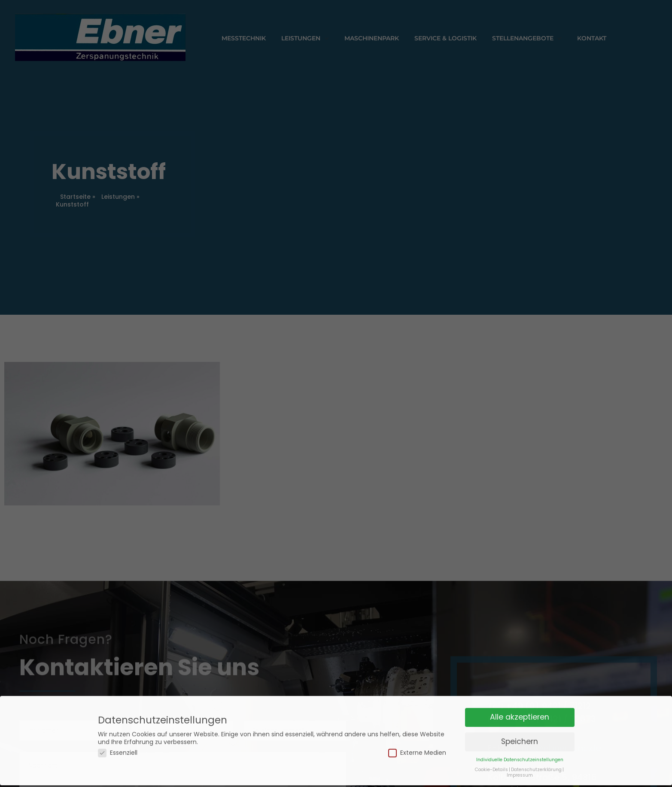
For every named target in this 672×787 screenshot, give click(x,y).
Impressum (520, 767)
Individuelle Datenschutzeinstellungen (520, 751)
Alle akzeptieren (520, 708)
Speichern (520, 733)
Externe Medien (417, 744)
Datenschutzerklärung (536, 761)
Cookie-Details (491, 761)
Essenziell (118, 744)
